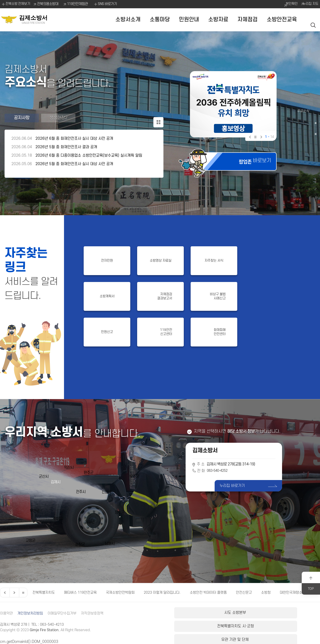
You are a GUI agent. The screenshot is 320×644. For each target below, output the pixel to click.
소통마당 (160, 20)
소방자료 (218, 20)
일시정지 (255, 137)
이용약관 (7, 613)
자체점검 (248, 20)
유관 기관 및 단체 (296, 614)
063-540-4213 (52, 625)
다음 (261, 137)
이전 (250, 137)
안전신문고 (244, 593)
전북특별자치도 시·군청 (247, 614)
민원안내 (189, 20)
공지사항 (22, 120)
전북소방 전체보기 (16, 4)
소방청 (266, 593)
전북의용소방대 (50, 4)
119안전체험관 (80, 4)
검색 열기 (314, 20)
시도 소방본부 (198, 614)
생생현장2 (58, 120)
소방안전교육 (282, 20)
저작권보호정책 (98, 613)
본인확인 (284, 4)
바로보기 (250, 164)
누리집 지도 (309, 4)
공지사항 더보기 (157, 120)
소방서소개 (128, 20)
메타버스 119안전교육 (80, 593)
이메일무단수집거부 (66, 613)
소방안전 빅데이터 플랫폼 (208, 593)
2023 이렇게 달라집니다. (162, 593)
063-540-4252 (219, 471)
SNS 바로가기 (107, 4)
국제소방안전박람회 (120, 593)
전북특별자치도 (44, 593)
